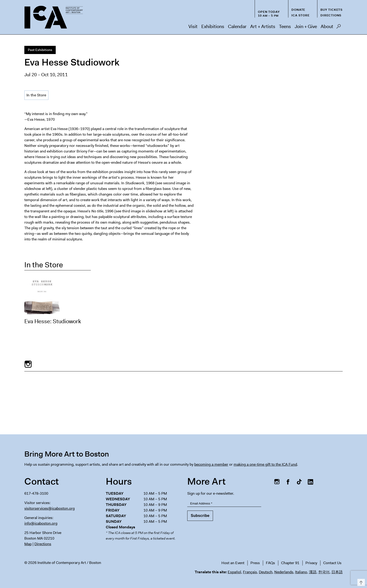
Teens (285, 26)
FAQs (270, 563)
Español (234, 572)
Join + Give (306, 26)
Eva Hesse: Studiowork (53, 321)
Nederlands (284, 572)
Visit (193, 26)
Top (360, 582)
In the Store (36, 95)
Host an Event (233, 563)
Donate (298, 10)
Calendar (237, 26)
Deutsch (266, 572)
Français (250, 572)
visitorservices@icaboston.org (50, 508)
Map (28, 544)
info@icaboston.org (41, 523)
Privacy (311, 563)
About (327, 26)
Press (255, 563)
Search (339, 28)
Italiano (301, 572)
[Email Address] (224, 503)
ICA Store (300, 15)
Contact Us (332, 563)
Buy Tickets (332, 10)
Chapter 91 (290, 563)
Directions (331, 15)
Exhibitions (213, 26)
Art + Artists (263, 26)
